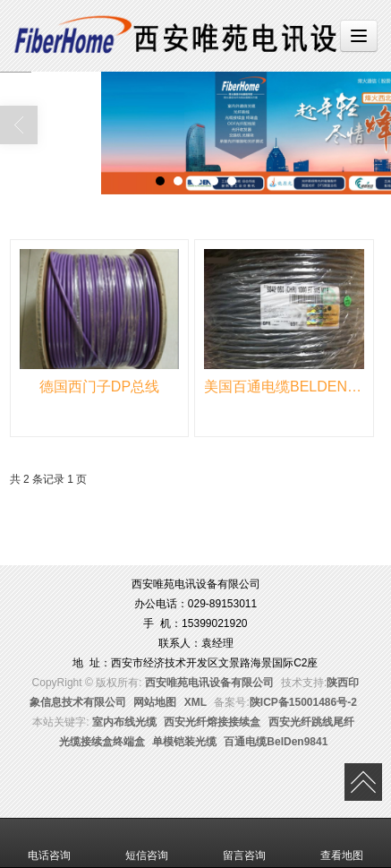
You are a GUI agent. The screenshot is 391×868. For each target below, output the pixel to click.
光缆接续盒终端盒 (102, 742)
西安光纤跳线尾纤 (311, 722)
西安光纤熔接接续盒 (212, 722)
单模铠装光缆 (184, 742)
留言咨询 (244, 843)
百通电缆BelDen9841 (276, 742)
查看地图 (342, 843)
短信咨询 (147, 843)
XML (195, 702)
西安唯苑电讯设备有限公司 (209, 683)
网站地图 (155, 702)
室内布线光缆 (124, 722)
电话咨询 (49, 843)
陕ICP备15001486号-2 (303, 702)
